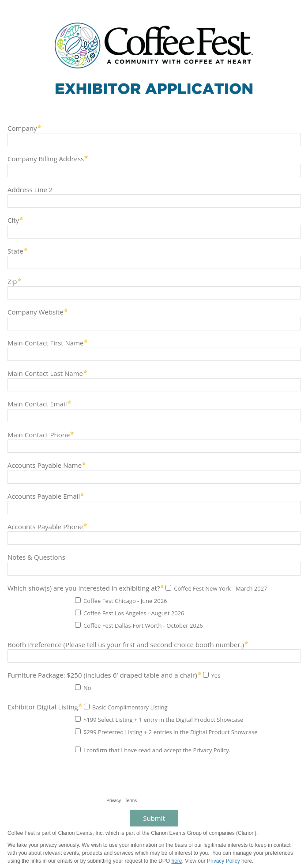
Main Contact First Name (45, 343)
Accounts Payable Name (45, 465)
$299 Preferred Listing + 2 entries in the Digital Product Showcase (171, 732)
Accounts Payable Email (44, 496)
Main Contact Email (37, 404)
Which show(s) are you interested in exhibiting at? (84, 588)
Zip (12, 281)
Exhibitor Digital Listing (43, 707)
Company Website (36, 312)
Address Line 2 (30, 189)
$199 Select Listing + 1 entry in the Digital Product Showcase (163, 720)
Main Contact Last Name (45, 373)
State (15, 251)
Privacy (114, 801)
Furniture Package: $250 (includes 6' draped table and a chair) (102, 675)
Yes (216, 675)
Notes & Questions (36, 557)
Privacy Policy (223, 861)
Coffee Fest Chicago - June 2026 (125, 601)
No (87, 688)
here (177, 861)
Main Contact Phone (39, 434)
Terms (131, 801)
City (13, 220)
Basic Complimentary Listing (130, 707)
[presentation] (71, 778)
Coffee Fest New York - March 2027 (220, 588)
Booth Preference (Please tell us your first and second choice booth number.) (126, 644)
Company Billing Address (46, 158)
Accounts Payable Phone (45, 526)
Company (22, 128)
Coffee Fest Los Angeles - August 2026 (134, 613)
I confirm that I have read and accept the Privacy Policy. (157, 750)
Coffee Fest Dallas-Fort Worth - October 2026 (143, 625)
